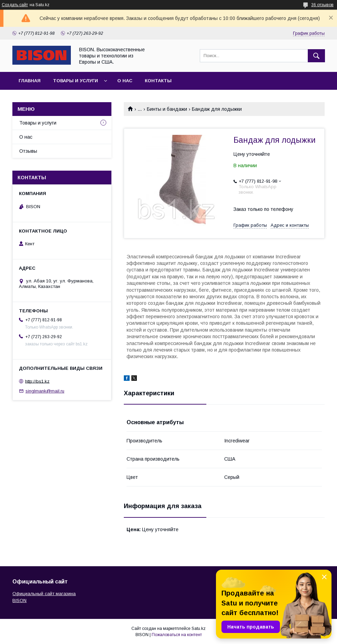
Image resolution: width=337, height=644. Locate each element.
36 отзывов (322, 5)
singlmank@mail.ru (45, 391)
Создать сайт (15, 5)
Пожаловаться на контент (177, 635)
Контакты (158, 81)
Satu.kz (199, 629)
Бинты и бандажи (167, 109)
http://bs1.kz (37, 381)
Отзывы (28, 151)
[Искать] (316, 56)
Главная (30, 81)
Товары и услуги (75, 81)
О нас (125, 81)
